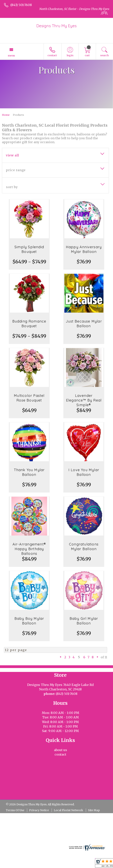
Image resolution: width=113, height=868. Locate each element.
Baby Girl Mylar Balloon (84, 621)
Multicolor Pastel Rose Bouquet (29, 398)
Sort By (12, 187)
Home (6, 115)
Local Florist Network (68, 810)
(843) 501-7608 (21, 5)
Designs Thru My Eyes (56, 26)
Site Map (94, 810)
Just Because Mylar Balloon (84, 324)
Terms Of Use (15, 810)
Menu (11, 55)
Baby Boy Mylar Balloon (29, 621)
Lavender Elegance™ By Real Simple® (84, 400)
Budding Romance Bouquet (29, 324)
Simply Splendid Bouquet (29, 249)
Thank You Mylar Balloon (29, 472)
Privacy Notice (39, 810)
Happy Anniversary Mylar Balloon (84, 249)
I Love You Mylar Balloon (84, 472)
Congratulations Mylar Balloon (84, 547)
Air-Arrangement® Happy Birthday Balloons (29, 549)
